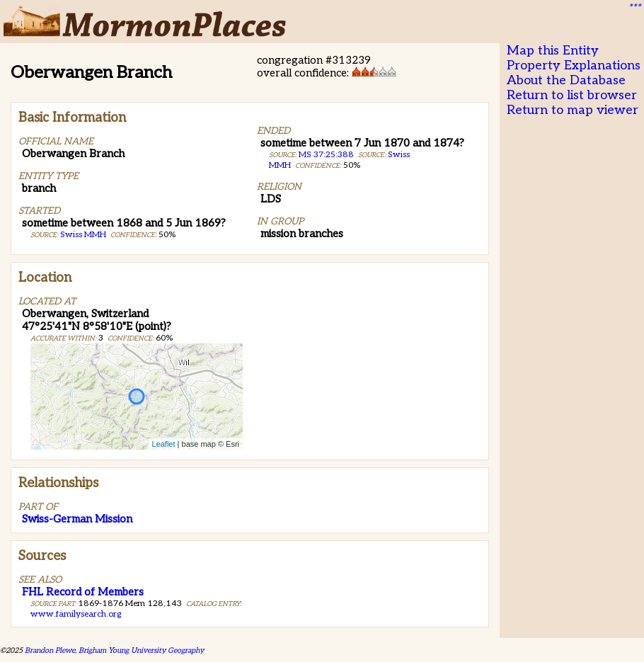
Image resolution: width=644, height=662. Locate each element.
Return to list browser (572, 95)
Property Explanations (574, 65)
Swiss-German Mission (77, 519)
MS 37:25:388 (326, 155)
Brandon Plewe (50, 650)
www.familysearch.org (76, 614)
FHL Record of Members (83, 592)
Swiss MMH (83, 235)
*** (634, 8)
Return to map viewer (573, 110)
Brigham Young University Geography (141, 650)
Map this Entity (553, 51)
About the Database (566, 80)
